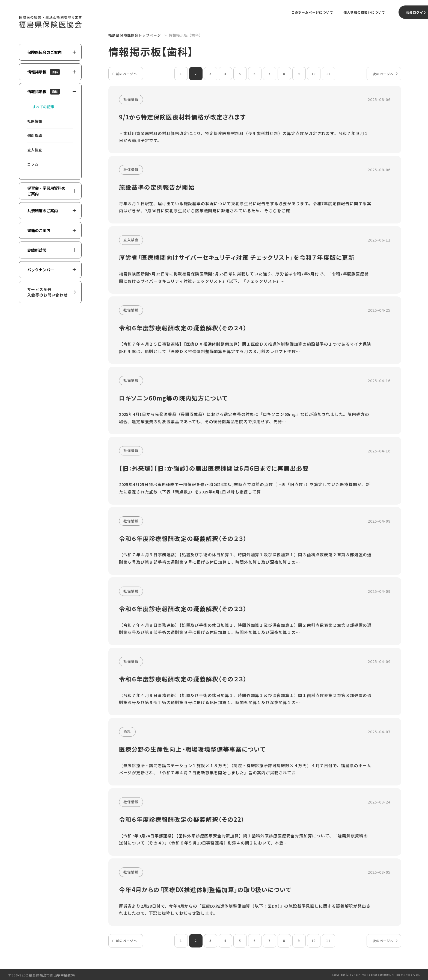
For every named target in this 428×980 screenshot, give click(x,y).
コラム (33, 164)
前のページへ (127, 74)
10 (314, 74)
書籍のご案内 (52, 230)
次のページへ (383, 74)
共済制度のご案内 (52, 211)
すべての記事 (44, 107)
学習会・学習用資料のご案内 (52, 191)
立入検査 (35, 150)
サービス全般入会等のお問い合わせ (47, 292)
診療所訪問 (52, 250)
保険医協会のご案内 (52, 52)
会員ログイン (416, 12)
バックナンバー (52, 270)
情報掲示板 (52, 72)
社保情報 (35, 121)
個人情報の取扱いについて (364, 12)
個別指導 (35, 135)
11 (328, 74)
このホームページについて (312, 12)
